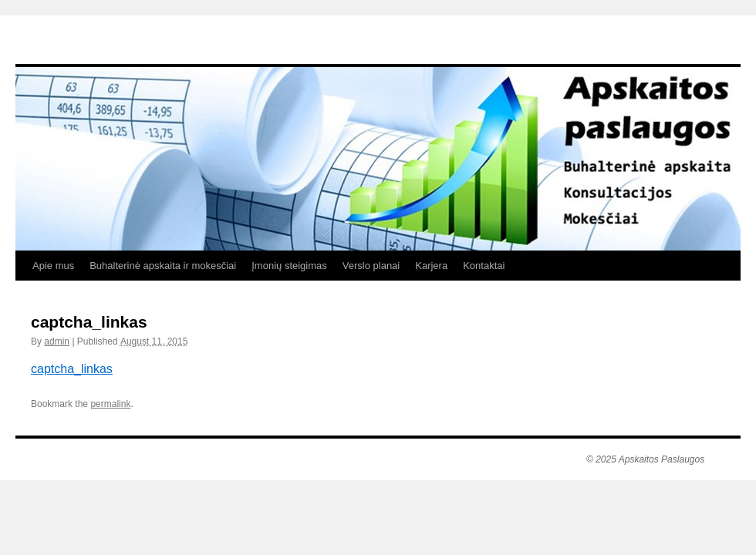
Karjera (431, 266)
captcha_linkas (72, 369)
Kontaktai (484, 266)
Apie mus (53, 266)
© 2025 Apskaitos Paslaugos (645, 459)
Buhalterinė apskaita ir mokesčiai (163, 266)
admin (57, 341)
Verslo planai (371, 266)
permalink (110, 404)
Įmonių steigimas (289, 266)
